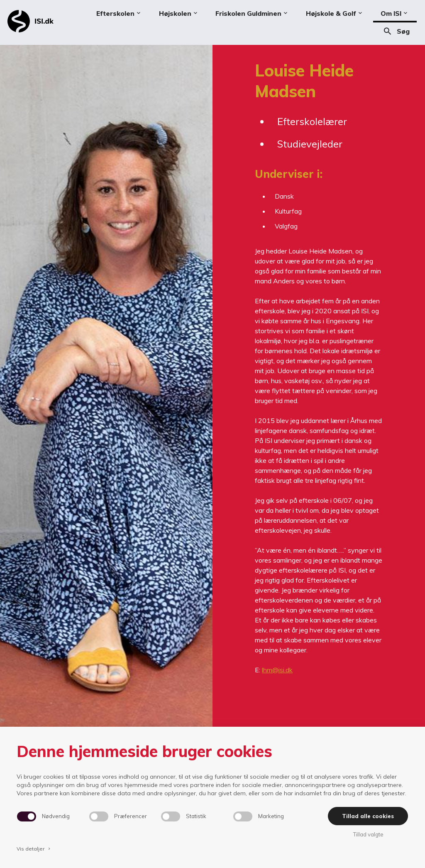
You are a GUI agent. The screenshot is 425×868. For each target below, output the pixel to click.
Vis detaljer (34, 849)
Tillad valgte (368, 834)
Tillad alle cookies (368, 816)
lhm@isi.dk (277, 670)
